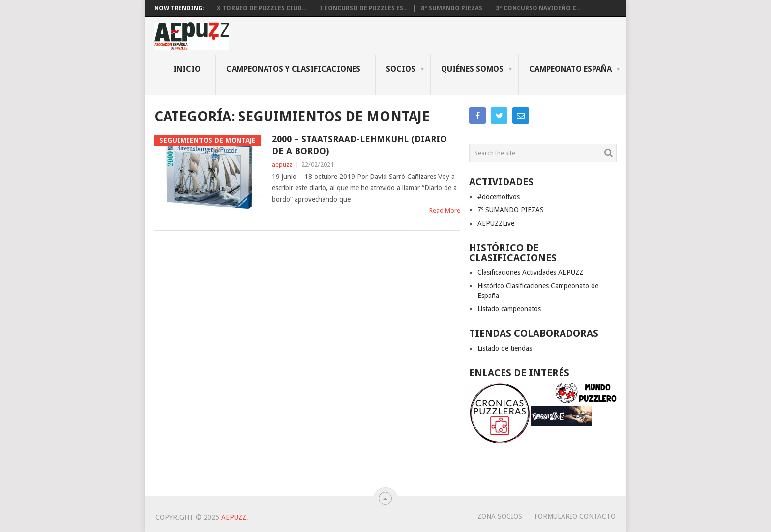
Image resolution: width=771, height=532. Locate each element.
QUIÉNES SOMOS (472, 69)
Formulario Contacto (575, 516)
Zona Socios (500, 516)
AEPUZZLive (496, 223)
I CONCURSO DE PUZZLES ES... (364, 8)
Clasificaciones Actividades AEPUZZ (530, 272)
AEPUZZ (234, 517)
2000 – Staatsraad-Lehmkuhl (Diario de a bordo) (359, 145)
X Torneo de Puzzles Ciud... (262, 8)
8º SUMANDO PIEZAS (452, 8)
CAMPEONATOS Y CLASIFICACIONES (293, 69)
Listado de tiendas (505, 348)
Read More (445, 211)
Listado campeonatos (509, 309)
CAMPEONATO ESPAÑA (570, 69)
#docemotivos (499, 197)
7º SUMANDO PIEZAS (511, 210)
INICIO (187, 69)
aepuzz (282, 164)
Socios (401, 69)
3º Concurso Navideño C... (538, 8)
